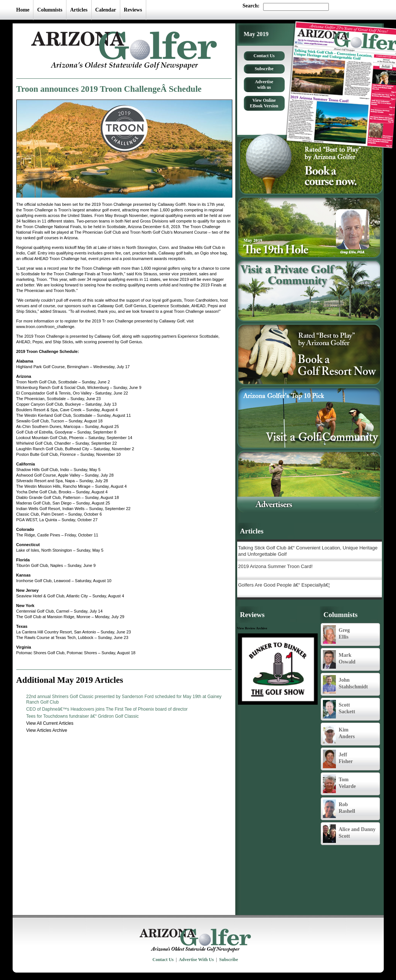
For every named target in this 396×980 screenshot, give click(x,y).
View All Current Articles (50, 723)
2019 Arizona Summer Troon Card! (276, 566)
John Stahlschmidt (346, 684)
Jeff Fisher (338, 759)
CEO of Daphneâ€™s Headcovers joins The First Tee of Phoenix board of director (107, 709)
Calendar (106, 10)
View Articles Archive (47, 730)
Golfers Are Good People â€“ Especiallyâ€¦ (284, 585)
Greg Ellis (336, 635)
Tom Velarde (339, 784)
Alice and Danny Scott (349, 834)
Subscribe (264, 69)
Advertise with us (264, 85)
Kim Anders (339, 734)
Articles (79, 10)
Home (23, 10)
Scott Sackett (339, 709)
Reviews (133, 10)
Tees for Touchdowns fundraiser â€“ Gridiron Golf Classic (83, 716)
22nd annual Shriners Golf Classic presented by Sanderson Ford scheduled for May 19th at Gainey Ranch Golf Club (124, 699)
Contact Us (264, 56)
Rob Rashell (339, 809)
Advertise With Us (196, 960)
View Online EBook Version (264, 103)
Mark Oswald (339, 659)
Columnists (50, 10)
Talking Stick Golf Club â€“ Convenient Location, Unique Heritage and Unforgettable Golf (308, 551)
